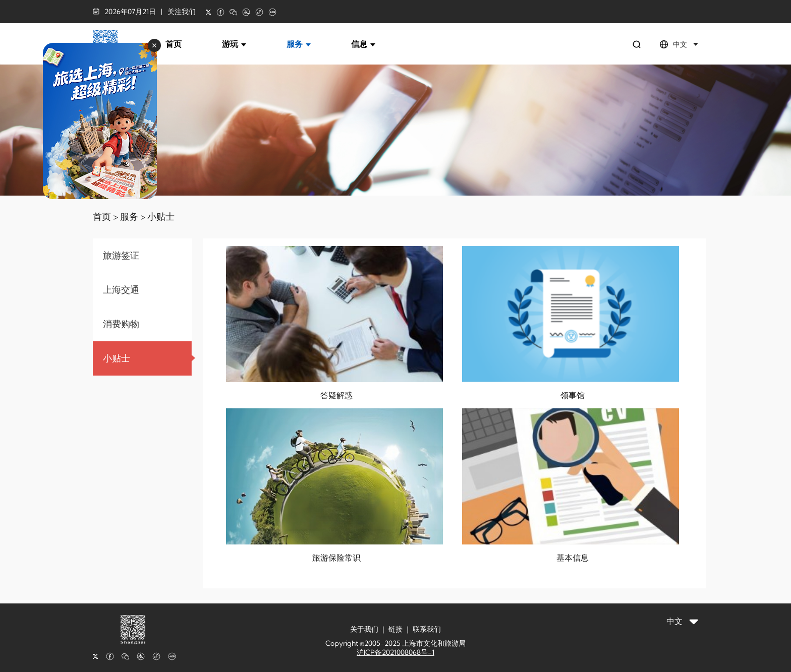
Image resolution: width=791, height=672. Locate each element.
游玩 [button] (234, 44)
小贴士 (161, 217)
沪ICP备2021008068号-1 (395, 652)
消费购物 (121, 324)
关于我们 (364, 629)
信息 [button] (363, 44)
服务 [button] (299, 44)
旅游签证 (121, 255)
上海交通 (121, 290)
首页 (174, 44)
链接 (395, 629)
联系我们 (427, 629)
